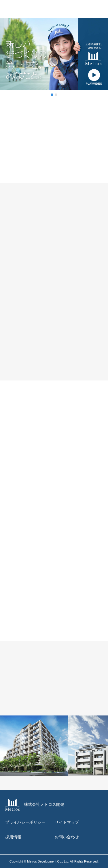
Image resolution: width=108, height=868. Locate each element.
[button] (52, 95)
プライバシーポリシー (25, 822)
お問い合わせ (67, 837)
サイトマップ (67, 822)
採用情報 (13, 837)
